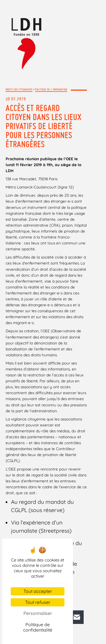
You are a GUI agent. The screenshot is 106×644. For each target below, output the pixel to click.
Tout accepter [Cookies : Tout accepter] (38, 591)
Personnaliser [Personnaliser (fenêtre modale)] (38, 613)
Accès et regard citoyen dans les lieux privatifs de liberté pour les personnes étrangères (44, 126)
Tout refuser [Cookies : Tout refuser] (38, 602)
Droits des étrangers (19, 89)
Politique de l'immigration (51, 89)
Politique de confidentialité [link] (38, 627)
